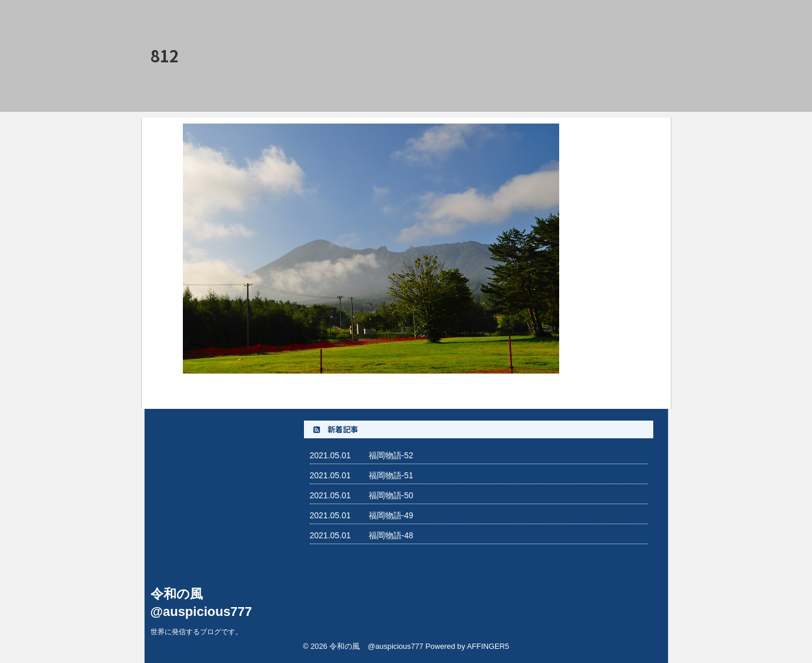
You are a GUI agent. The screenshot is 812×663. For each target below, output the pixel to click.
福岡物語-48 (391, 535)
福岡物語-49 (391, 515)
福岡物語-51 (391, 475)
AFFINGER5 (488, 646)
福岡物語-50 (391, 495)
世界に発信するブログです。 (196, 632)
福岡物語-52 (391, 455)
